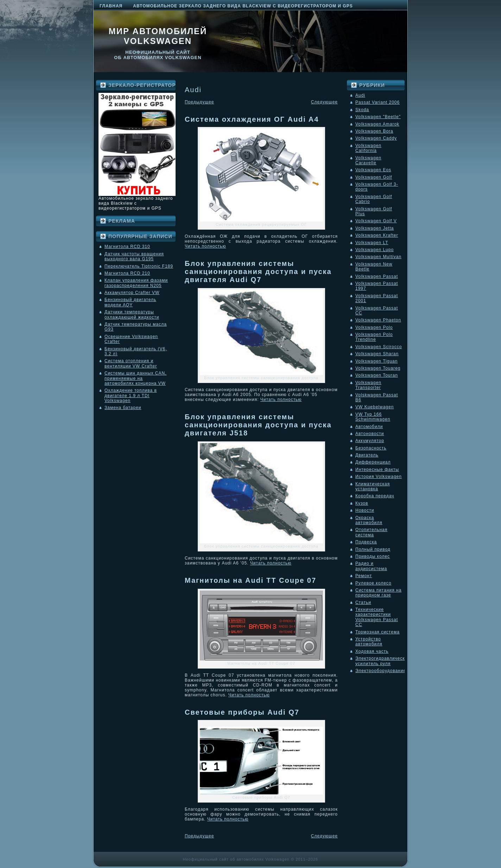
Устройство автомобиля (369, 642)
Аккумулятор (370, 441)
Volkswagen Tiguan (376, 361)
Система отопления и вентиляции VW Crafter (131, 363)
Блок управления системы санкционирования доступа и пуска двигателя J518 (258, 425)
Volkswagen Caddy (376, 138)
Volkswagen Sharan (377, 354)
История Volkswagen (379, 477)
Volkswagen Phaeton (378, 320)
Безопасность (371, 448)
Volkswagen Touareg (378, 368)
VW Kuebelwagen (375, 407)
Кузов (362, 503)
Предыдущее (199, 102)
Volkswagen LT (372, 243)
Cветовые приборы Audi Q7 (242, 712)
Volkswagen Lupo (375, 250)
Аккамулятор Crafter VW (132, 293)
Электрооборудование (381, 671)
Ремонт (364, 576)
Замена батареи (123, 408)
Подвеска (366, 542)
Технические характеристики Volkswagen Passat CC (377, 617)
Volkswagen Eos (373, 170)
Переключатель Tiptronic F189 (139, 266)
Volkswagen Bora (374, 131)
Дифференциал (373, 462)
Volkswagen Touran (377, 375)
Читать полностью (205, 246)
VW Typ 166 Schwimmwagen (373, 417)
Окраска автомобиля (369, 520)
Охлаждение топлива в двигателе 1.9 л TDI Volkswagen (131, 395)
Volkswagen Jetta (375, 228)
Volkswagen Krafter (377, 235)
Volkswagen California (368, 148)
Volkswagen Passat (377, 276)
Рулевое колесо (373, 583)
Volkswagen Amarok (377, 124)
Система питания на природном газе (378, 593)
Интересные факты (377, 470)
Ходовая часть (372, 651)
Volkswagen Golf (374, 177)
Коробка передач (375, 496)
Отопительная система (371, 532)
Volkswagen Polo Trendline (374, 337)
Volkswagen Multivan (378, 257)
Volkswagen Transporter (368, 385)
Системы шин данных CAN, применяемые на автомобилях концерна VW (135, 378)
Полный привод (373, 549)
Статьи (363, 602)
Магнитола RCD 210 (127, 273)
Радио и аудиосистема (371, 566)
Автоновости (370, 434)
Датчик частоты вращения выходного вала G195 (134, 256)
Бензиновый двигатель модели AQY (130, 302)
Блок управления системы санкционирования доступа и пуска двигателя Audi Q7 (258, 272)
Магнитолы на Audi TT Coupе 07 (250, 580)
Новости (365, 510)
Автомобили (369, 427)
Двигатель (367, 455)
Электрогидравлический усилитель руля (383, 661)
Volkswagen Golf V (376, 221)
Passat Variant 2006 (378, 102)
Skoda (362, 110)
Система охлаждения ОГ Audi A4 (252, 119)
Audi (360, 95)
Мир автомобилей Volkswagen (158, 36)
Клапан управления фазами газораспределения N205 (136, 283)
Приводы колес (373, 556)
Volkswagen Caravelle (368, 160)
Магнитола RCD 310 (127, 247)
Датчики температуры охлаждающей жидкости (132, 314)
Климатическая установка (373, 486)
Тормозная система (378, 632)
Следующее (324, 102)
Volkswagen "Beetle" (378, 117)
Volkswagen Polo (374, 327)
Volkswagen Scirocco (379, 347)
